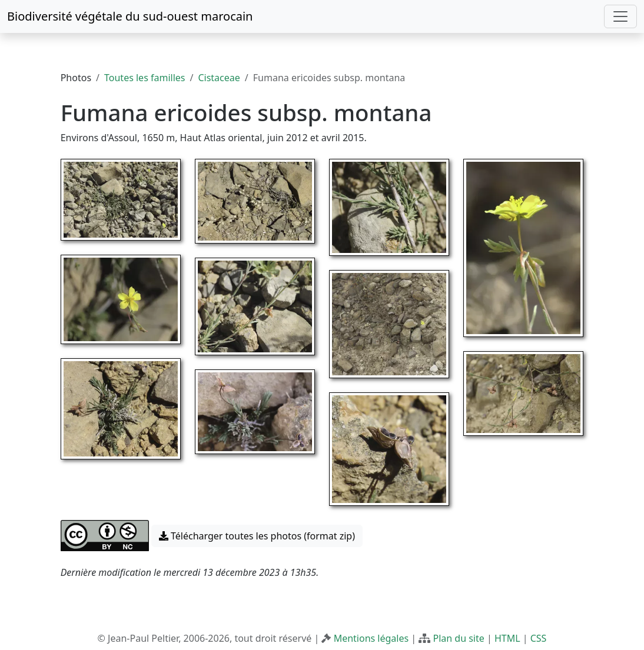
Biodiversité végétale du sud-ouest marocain (130, 16)
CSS (539, 638)
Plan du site (458, 638)
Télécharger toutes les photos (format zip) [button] (257, 536)
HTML (507, 638)
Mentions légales (371, 638)
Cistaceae (219, 78)
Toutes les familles (145, 78)
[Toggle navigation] (620, 16)
